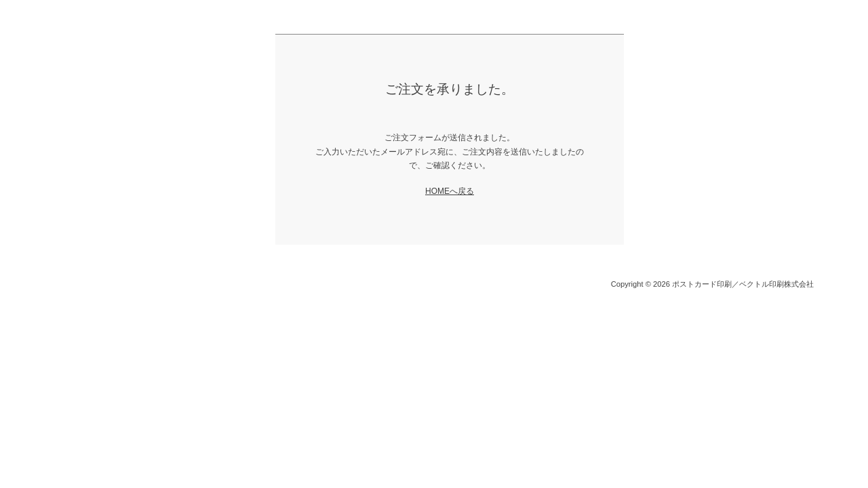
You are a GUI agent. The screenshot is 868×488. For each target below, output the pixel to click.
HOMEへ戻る (450, 191)
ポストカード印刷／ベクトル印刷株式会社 (743, 284)
